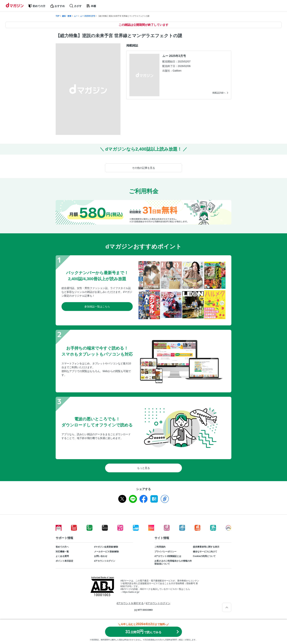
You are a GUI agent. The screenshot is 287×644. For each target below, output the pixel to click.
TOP (57, 16)
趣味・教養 (67, 16)
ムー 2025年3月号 (88, 16)
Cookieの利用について (204, 556)
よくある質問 (62, 556)
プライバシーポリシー (165, 552)
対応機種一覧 (62, 552)
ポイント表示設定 (64, 561)
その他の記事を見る (143, 168)
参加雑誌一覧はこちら (97, 307)
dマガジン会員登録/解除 (106, 547)
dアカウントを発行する (130, 603)
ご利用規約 (160, 547)
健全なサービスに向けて (205, 552)
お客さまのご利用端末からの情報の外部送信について (173, 562)
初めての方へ (62, 547)
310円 (143, 632)
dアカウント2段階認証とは (168, 556)
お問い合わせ (101, 556)
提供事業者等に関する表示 (206, 547)
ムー (76, 16)
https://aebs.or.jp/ (131, 592)
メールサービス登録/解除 (106, 552)
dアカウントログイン (105, 561)
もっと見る (143, 468)
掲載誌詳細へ (219, 93)
